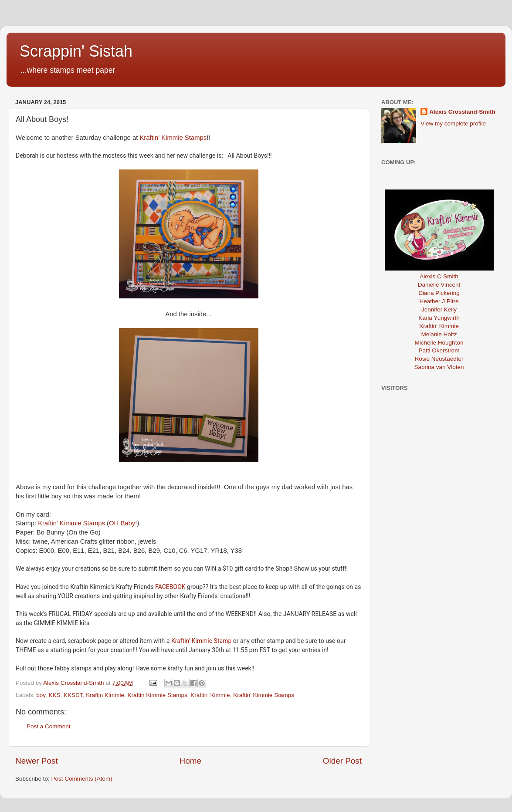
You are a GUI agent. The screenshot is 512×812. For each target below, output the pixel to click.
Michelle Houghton (439, 343)
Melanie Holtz (439, 334)
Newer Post (37, 761)
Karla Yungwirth (439, 318)
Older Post (342, 761)
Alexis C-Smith (439, 276)
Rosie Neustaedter (439, 359)
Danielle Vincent (439, 285)
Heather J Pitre (439, 301)
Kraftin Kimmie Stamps (157, 695)
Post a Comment (49, 726)
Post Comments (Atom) (82, 779)
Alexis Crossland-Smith (462, 112)
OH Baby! (123, 523)
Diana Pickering (439, 293)
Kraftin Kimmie (105, 695)
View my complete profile (453, 123)
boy (41, 695)
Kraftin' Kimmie (210, 695)
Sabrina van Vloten (439, 367)
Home (190, 761)
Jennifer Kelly (439, 310)
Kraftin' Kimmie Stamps (173, 138)
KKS (55, 695)
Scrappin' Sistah (76, 51)
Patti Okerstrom (439, 350)
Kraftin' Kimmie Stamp (201, 641)
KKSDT (73, 695)
